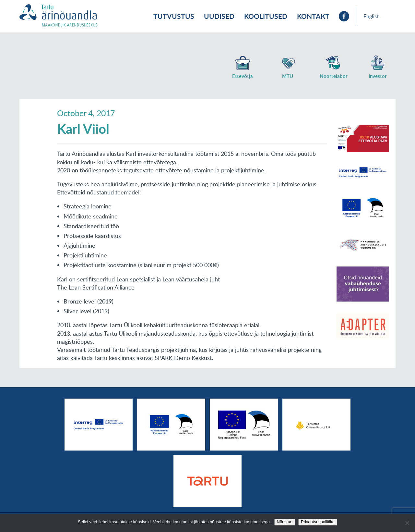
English (372, 16)
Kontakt (313, 16)
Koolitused (266, 16)
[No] (407, 523)
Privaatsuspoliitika (318, 522)
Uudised (219, 16)
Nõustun (285, 522)
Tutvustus (174, 16)
